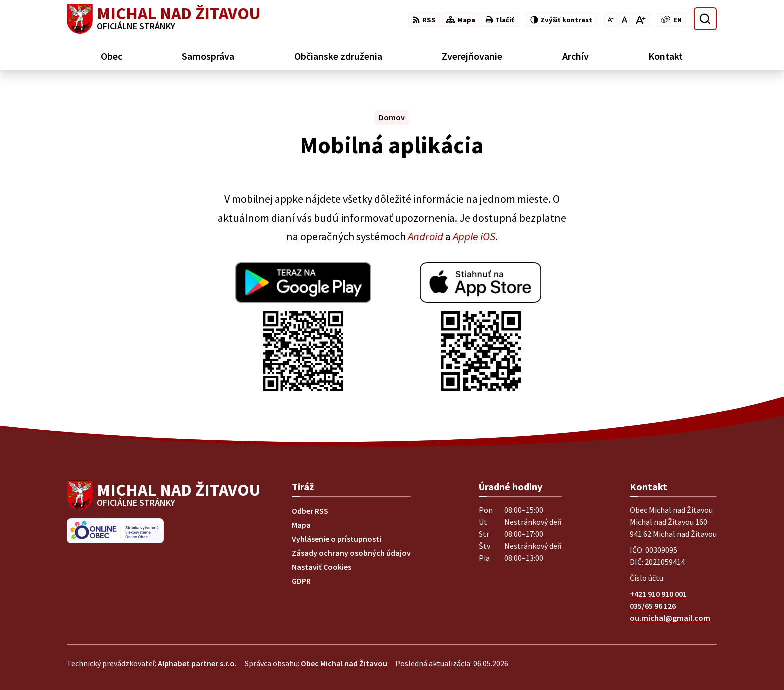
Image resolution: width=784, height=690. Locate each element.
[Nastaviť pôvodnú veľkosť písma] (625, 20)
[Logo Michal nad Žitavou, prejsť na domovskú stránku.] (164, 19)
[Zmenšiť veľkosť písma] (611, 20)
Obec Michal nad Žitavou (344, 663)
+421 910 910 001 (658, 594)
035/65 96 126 (653, 606)
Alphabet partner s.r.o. (197, 663)
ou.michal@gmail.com (670, 618)
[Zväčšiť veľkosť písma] (641, 20)
